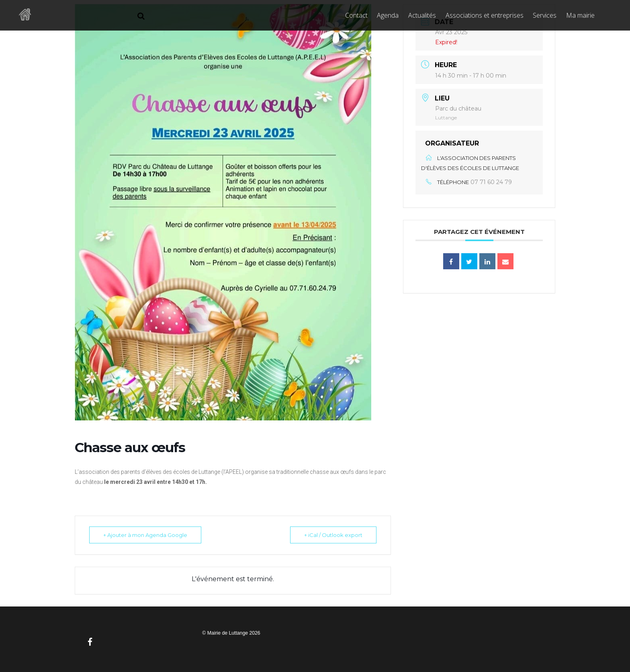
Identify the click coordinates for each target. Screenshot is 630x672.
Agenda (388, 15)
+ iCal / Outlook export (333, 535)
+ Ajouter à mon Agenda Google (145, 535)
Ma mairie (580, 15)
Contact (356, 15)
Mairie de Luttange (228, 633)
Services (545, 15)
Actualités (422, 15)
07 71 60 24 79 (491, 182)
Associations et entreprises (485, 15)
